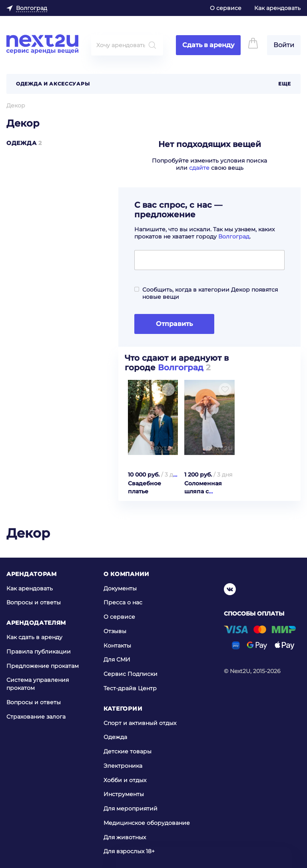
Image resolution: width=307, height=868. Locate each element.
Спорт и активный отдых (140, 723)
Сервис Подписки (131, 674)
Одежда (21, 143)
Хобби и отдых (125, 780)
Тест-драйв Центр (130, 688)
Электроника (123, 766)
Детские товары (128, 751)
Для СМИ (117, 659)
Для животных (125, 837)
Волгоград (234, 236)
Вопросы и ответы (34, 602)
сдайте (199, 168)
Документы (120, 588)
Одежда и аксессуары (53, 84)
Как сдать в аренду (34, 637)
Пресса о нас (123, 602)
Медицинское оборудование (147, 823)
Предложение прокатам (43, 665)
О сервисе (226, 8)
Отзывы (115, 631)
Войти (284, 45)
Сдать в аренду (208, 45)
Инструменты (124, 794)
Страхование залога (36, 716)
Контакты (117, 645)
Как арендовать (277, 8)
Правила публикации (39, 651)
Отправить (174, 324)
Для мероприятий (131, 808)
